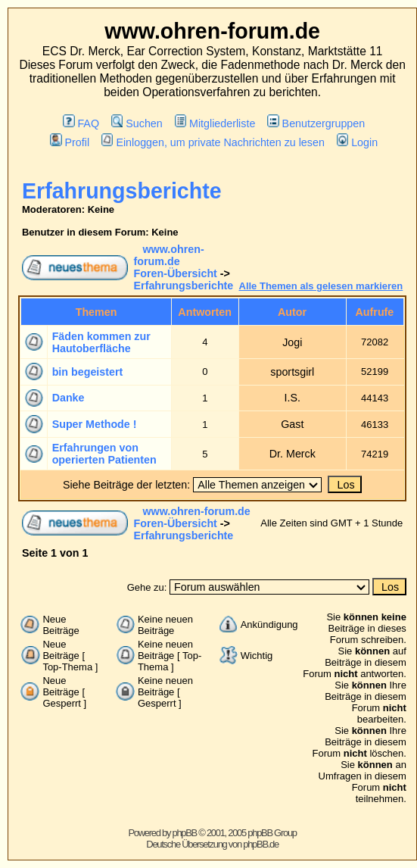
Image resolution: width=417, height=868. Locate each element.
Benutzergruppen (316, 123)
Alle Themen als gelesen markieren (321, 286)
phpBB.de (261, 844)
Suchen (137, 123)
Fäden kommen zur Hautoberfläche (101, 342)
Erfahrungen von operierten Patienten (104, 454)
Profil (70, 142)
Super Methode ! (95, 424)
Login (357, 142)
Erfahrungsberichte (122, 191)
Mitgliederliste (215, 123)
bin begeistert (88, 372)
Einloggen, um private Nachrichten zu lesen (213, 142)
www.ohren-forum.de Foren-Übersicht (176, 261)
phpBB (184, 833)
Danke (68, 398)
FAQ (81, 123)
